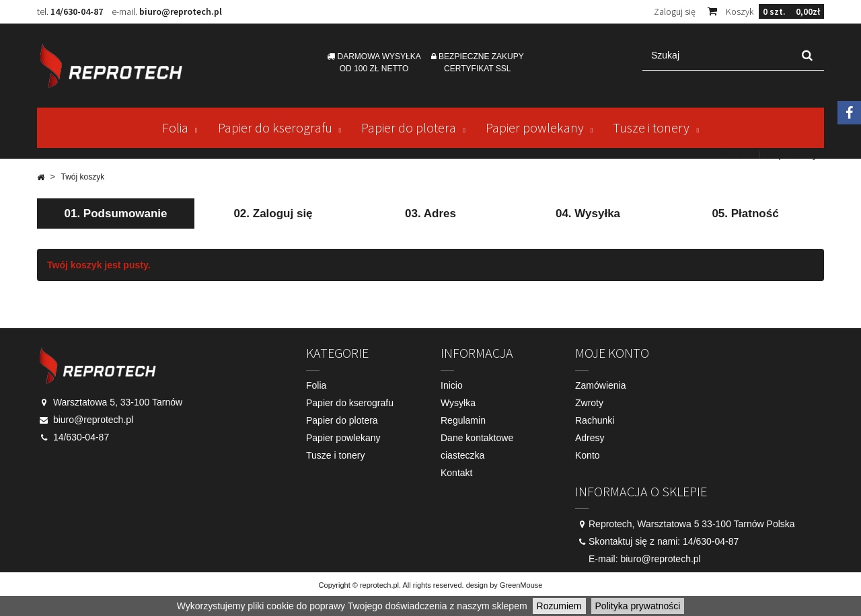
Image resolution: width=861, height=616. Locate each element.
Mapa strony (791, 155)
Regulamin (463, 420)
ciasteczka (462, 455)
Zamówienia (600, 385)
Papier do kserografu (275, 127)
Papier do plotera (409, 127)
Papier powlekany (535, 127)
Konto (588, 455)
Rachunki (595, 420)
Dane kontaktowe (477, 438)
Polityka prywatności (638, 606)
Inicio (452, 385)
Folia (175, 127)
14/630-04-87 (77, 11)
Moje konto (612, 353)
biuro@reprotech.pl (181, 11)
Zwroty (589, 403)
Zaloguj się (675, 11)
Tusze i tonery (651, 127)
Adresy (590, 438)
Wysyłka (458, 403)
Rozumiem (559, 606)
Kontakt (738, 155)
